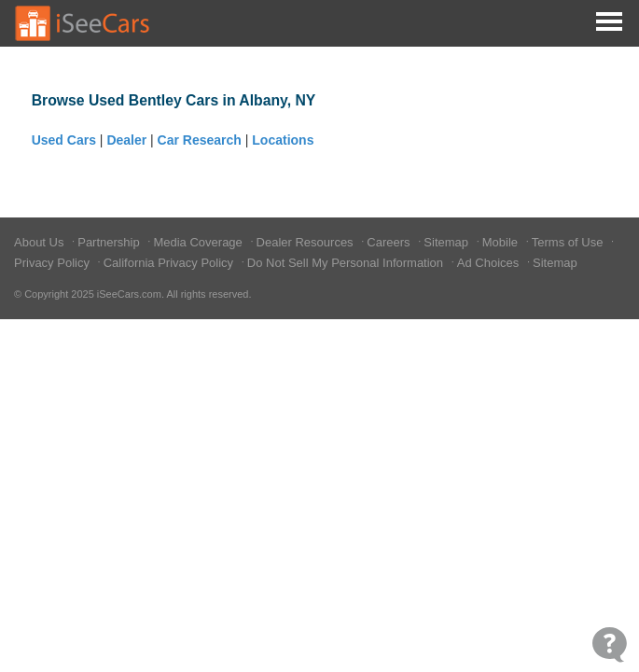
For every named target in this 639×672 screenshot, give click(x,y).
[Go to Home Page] (83, 23)
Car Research (200, 140)
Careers (390, 242)
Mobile (502, 242)
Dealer (126, 140)
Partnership (110, 242)
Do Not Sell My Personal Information (347, 263)
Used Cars (64, 140)
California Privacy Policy (170, 263)
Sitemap (447, 242)
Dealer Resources (307, 242)
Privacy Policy (54, 263)
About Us (41, 242)
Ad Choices (490, 263)
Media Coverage (199, 242)
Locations (283, 140)
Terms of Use (569, 242)
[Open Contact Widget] (610, 644)
